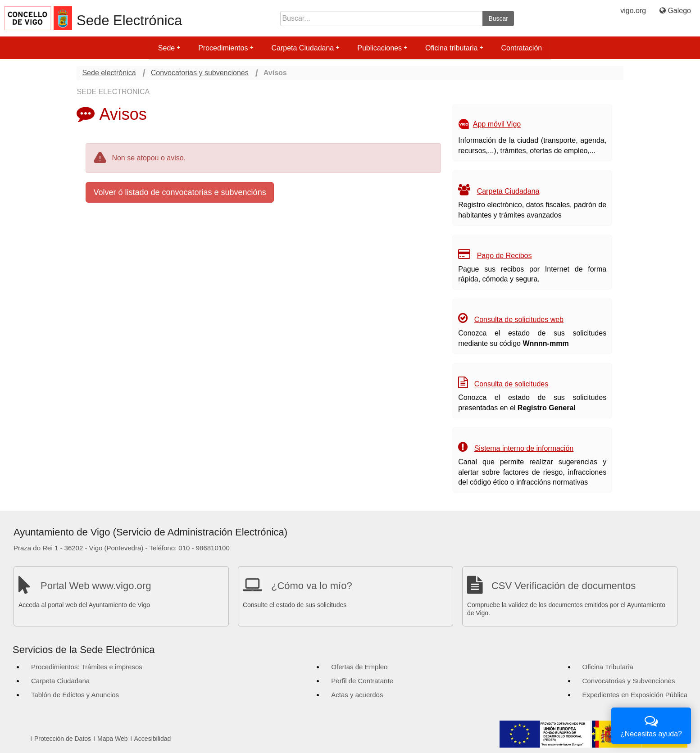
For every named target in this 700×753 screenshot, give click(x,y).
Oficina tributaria (454, 48)
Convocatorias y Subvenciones (629, 681)
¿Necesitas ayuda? (651, 725)
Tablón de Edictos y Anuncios (75, 695)
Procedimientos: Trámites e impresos (87, 667)
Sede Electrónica (129, 20)
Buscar (498, 18)
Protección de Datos (63, 739)
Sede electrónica (109, 73)
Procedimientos (226, 48)
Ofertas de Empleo (359, 667)
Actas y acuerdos (357, 695)
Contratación (521, 48)
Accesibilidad (153, 739)
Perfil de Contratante (362, 681)
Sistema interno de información (524, 448)
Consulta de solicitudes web (519, 320)
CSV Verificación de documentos (564, 586)
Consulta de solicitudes (511, 384)
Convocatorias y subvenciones (200, 73)
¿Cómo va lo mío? (312, 586)
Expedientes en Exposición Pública (635, 695)
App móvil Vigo (497, 125)
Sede (169, 48)
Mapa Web (112, 739)
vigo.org (633, 11)
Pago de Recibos (505, 256)
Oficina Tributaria (608, 667)
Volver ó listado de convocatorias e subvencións (180, 192)
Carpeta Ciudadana (305, 48)
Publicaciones (382, 48)
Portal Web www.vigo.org (96, 586)
